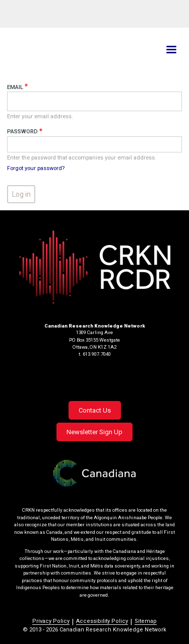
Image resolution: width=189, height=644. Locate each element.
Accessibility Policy (102, 621)
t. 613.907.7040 (95, 354)
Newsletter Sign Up (94, 432)
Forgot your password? (36, 168)
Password (22, 132)
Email (15, 87)
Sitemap (146, 621)
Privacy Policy (51, 621)
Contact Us (95, 410)
